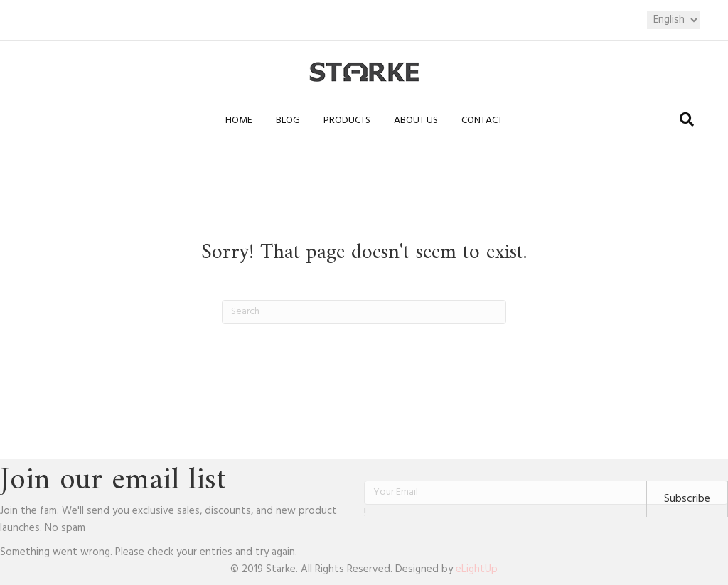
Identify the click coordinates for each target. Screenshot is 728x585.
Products (347, 120)
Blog (288, 120)
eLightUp (477, 569)
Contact (482, 120)
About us (416, 120)
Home (239, 120)
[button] (687, 499)
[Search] (687, 119)
